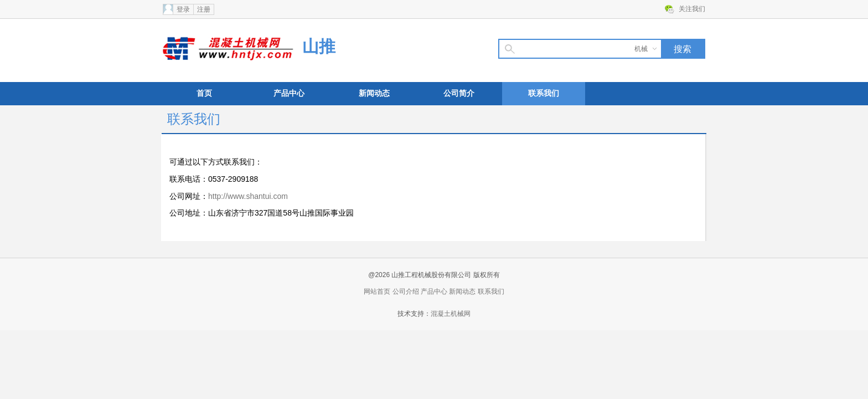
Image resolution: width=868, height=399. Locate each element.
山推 (319, 46)
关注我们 (692, 9)
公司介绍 (406, 291)
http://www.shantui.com (248, 196)
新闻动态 (374, 93)
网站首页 (377, 291)
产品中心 (289, 93)
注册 (204, 9)
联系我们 (544, 93)
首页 (204, 93)
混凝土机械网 (451, 314)
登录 (183, 9)
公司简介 (459, 93)
